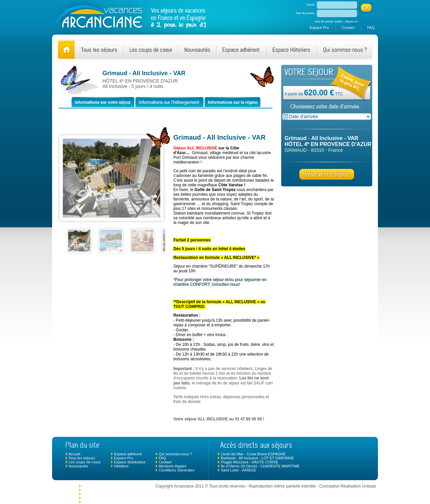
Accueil (74, 454)
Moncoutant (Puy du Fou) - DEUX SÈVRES (118, 490)
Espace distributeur (130, 462)
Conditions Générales (176, 470)
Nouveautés (78, 466)
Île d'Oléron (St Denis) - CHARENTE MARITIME (260, 466)
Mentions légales (173, 466)
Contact (348, 28)
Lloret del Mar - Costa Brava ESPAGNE (253, 454)
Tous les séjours (82, 458)
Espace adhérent (128, 454)
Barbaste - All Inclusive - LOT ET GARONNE (257, 458)
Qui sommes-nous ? (175, 454)
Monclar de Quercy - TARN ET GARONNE (117, 498)
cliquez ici (351, 21)
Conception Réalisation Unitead (347, 486)
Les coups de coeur (85, 462)
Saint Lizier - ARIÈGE (238, 470)
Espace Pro (319, 28)
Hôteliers (121, 466)
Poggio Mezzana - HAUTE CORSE (249, 462)
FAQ (371, 28)
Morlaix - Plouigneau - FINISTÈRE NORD (116, 494)
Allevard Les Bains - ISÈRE (104, 486)
